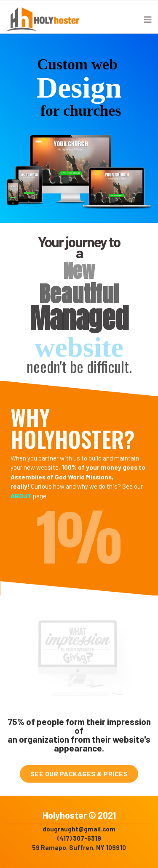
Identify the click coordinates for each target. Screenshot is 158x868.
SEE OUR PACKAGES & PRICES (79, 774)
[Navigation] (148, 19)
